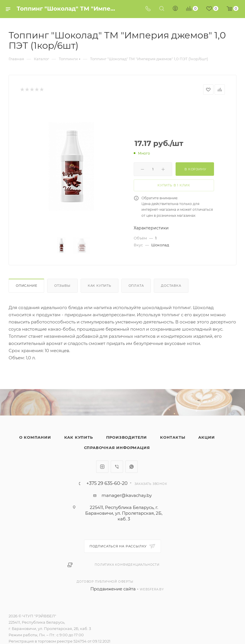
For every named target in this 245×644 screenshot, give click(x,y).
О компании (35, 437)
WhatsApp (132, 467)
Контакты (173, 437)
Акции (206, 437)
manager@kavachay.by (127, 495)
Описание (26, 286)
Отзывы (62, 286)
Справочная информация (117, 448)
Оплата (136, 286)
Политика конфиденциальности (127, 565)
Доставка (171, 286)
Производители (127, 437)
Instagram (102, 467)
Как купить (100, 286)
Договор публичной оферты (105, 582)
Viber (117, 467)
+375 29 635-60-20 (107, 483)
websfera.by (152, 589)
